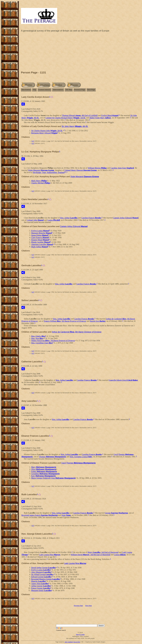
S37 (33, 141)
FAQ (34, 90)
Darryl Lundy (80, 634)
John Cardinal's (69, 642)
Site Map (69, 90)
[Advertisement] (80, 52)
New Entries (26, 90)
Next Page (91, 90)
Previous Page (80, 90)
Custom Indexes (44, 90)
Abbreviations (58, 90)
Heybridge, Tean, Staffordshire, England (49, 172)
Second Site (77, 642)
